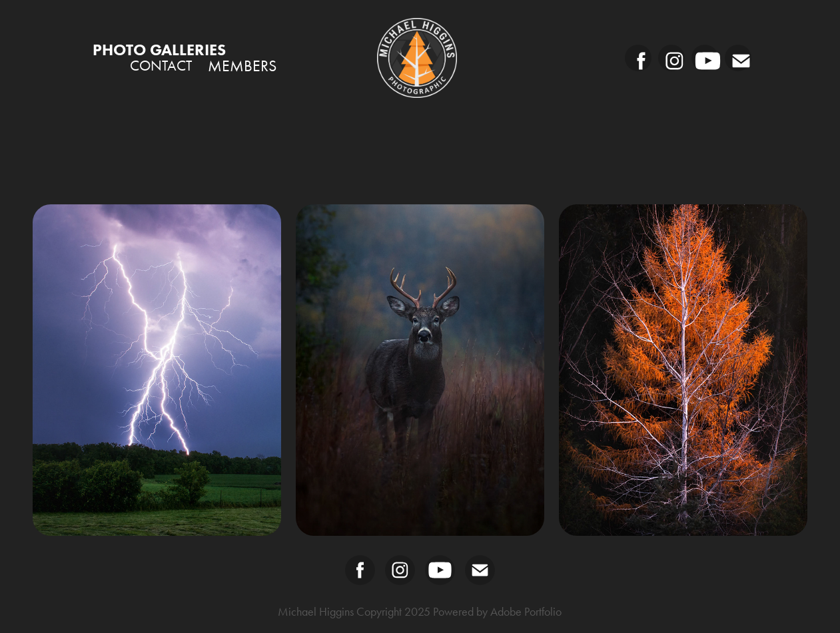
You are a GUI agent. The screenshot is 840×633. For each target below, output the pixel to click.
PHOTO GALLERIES (159, 50)
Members (242, 66)
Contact (161, 66)
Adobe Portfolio (526, 612)
